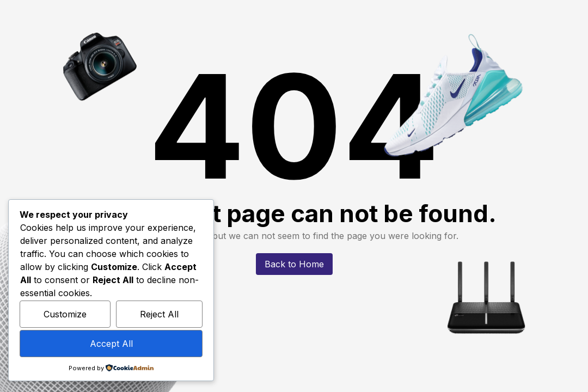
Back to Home (294, 264)
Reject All (159, 314)
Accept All (111, 344)
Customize (65, 314)
